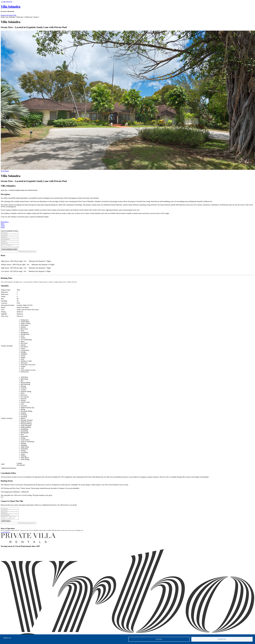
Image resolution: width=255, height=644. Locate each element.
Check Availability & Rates (9, 250)
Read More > (5, 222)
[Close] (2, 498)
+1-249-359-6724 (5, 533)
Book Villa (13, 15)
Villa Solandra (11, 6)
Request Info (5, 15)
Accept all (222, 639)
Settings (159, 639)
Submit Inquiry (6, 522)
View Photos (5, 171)
